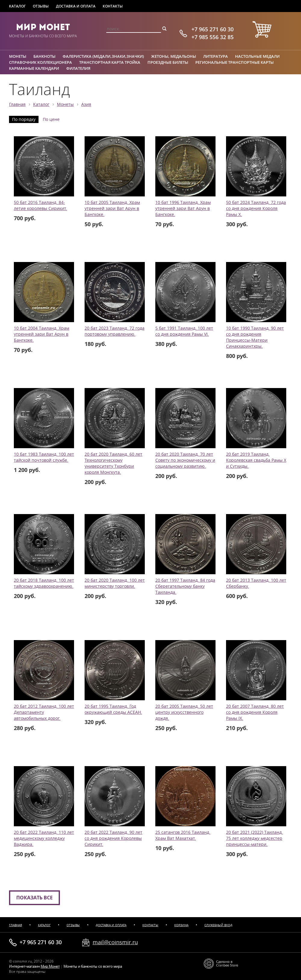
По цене (51, 119)
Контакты (113, 6)
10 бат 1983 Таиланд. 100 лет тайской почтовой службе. (44, 457)
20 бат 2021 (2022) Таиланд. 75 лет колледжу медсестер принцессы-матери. (254, 838)
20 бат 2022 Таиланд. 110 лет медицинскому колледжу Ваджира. (44, 838)
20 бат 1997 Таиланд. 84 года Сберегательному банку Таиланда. (185, 586)
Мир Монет (43, 27)
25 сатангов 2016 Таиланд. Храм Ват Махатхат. (183, 835)
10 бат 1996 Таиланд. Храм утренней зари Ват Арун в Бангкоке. (183, 208)
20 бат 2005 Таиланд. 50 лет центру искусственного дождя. (184, 712)
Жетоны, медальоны (174, 56)
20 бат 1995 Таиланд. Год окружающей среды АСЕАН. (113, 709)
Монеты (18, 56)
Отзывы (41, 6)
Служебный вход (218, 925)
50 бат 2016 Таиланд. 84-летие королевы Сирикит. (40, 205)
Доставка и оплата (76, 6)
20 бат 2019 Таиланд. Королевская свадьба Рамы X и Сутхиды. (256, 460)
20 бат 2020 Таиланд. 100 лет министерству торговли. (115, 583)
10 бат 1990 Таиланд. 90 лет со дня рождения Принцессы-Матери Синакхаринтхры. (255, 337)
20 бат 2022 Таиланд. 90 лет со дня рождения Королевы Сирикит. (113, 838)
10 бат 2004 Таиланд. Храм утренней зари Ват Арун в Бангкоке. (42, 334)
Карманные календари (34, 68)
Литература (216, 56)
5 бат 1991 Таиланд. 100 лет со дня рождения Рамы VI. (184, 331)
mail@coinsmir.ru (115, 942)
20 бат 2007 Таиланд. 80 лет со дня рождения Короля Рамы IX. (255, 712)
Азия (86, 104)
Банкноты (44, 56)
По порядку (24, 119)
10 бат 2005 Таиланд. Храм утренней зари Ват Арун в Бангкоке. (112, 208)
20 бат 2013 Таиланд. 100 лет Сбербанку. (256, 583)
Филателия (78, 68)
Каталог (17, 6)
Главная (17, 104)
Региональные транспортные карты (234, 62)
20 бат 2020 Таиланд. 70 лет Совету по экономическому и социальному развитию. (185, 460)
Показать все (34, 898)
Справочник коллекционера (40, 62)
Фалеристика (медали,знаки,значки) (103, 56)
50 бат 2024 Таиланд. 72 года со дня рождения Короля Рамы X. (256, 208)
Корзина (181, 925)
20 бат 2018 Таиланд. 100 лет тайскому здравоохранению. (44, 583)
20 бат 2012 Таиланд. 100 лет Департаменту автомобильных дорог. (44, 712)
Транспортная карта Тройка (110, 62)
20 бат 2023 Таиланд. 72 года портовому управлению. (115, 331)
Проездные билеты (168, 62)
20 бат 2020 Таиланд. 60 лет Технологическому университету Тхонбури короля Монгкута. (113, 463)
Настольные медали (257, 56)
